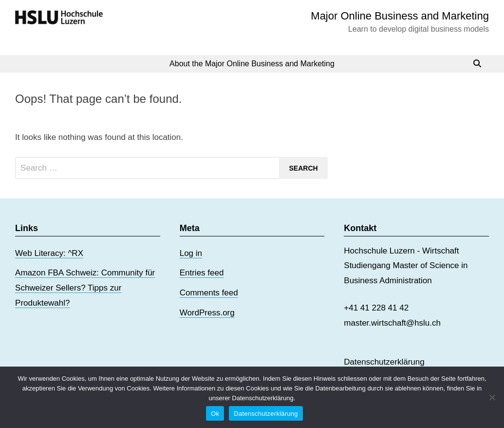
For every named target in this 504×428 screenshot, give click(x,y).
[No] (492, 397)
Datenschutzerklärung (384, 362)
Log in (191, 253)
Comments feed (209, 293)
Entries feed (202, 273)
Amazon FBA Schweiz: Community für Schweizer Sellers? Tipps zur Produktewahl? (85, 288)
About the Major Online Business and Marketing (252, 64)
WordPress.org (207, 313)
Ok (215, 414)
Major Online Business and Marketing (400, 16)
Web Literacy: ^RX (49, 253)
